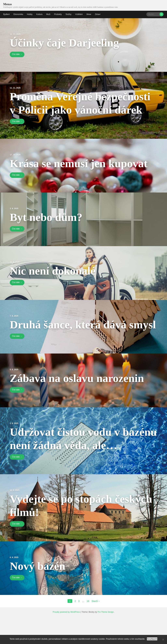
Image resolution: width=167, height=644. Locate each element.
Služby (69, 14)
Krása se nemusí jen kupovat (80, 163)
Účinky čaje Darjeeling (66, 43)
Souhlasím (152, 639)
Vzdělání (79, 14)
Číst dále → (17, 54)
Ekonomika (18, 14)
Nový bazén (38, 593)
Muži (49, 14)
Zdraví (98, 14)
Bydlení (7, 14)
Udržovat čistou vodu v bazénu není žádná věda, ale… (70, 459)
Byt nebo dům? (47, 217)
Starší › (96, 628)
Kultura (40, 14)
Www (89, 14)
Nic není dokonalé (54, 271)
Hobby (30, 14)
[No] (163, 639)
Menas (8, 4)
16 (88, 628)
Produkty (58, 14)
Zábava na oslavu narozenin (78, 392)
